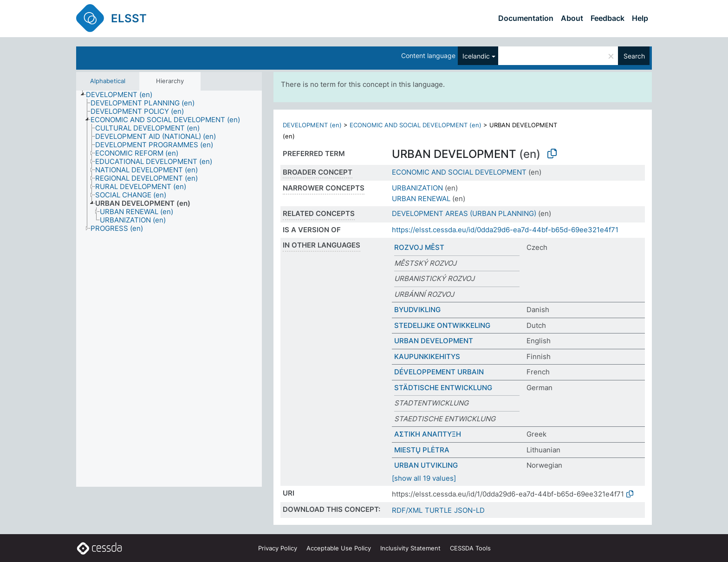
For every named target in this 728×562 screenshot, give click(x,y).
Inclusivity (410, 548)
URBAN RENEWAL (421, 199)
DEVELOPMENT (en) (312, 125)
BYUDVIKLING (417, 310)
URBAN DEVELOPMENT (434, 341)
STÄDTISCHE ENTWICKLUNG (443, 388)
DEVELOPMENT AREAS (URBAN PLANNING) (464, 213)
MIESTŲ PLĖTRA (422, 450)
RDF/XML (407, 510)
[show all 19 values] (424, 478)
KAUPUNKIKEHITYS (427, 356)
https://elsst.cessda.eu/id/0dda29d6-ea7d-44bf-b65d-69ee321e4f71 (505, 230)
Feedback (608, 18)
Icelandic (476, 56)
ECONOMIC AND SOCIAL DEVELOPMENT (459, 172)
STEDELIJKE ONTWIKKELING (442, 325)
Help (640, 18)
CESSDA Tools (470, 548)
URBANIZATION (417, 188)
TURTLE (438, 510)
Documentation (526, 18)
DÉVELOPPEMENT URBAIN (439, 372)
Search (634, 56)
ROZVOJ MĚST (419, 247)
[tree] (169, 289)
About (572, 18)
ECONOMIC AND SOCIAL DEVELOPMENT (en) (416, 125)
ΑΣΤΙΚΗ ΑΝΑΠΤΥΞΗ (428, 434)
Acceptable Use (339, 548)
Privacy (278, 548)
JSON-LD (469, 510)
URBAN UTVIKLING (426, 465)
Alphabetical (108, 81)
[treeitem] (123, 95)
